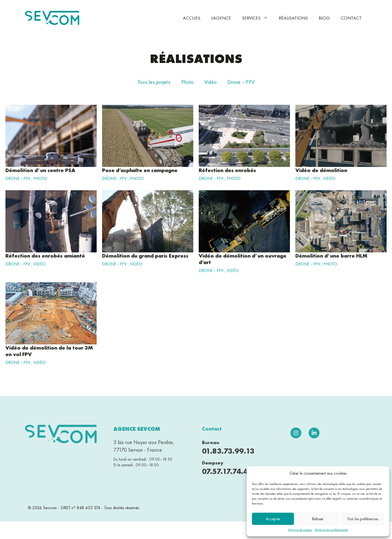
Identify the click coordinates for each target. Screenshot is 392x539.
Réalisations (293, 18)
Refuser (318, 519)
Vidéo (211, 82)
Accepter (273, 519)
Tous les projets (154, 82)
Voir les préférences (363, 519)
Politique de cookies (300, 530)
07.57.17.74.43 (227, 475)
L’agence (221, 18)
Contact (351, 18)
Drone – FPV (241, 82)
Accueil (192, 18)
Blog (324, 18)
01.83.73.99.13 (228, 455)
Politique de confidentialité (331, 530)
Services (258, 18)
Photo (187, 82)
